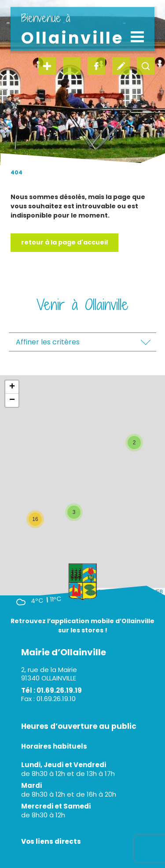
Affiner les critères (48, 342)
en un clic (47, 66)
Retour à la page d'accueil (64, 242)
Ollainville (72, 30)
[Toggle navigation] (137, 37)
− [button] (12, 400)
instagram (72, 66)
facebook (96, 66)
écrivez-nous (121, 66)
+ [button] (12, 387)
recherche (146, 66)
